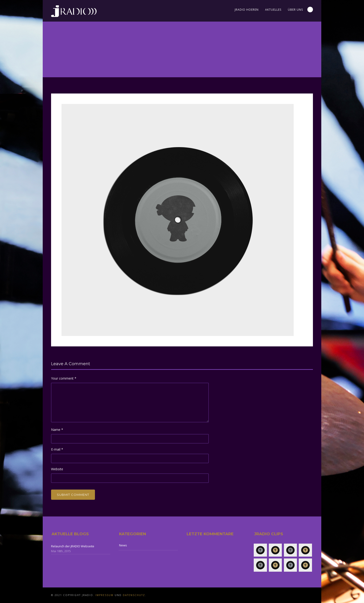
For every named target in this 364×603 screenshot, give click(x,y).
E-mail (57, 449)
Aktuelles (273, 10)
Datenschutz (134, 595)
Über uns (295, 10)
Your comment (64, 378)
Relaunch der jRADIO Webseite (73, 546)
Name (57, 430)
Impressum (104, 595)
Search (310, 10)
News (123, 545)
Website (57, 469)
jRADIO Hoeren (247, 10)
